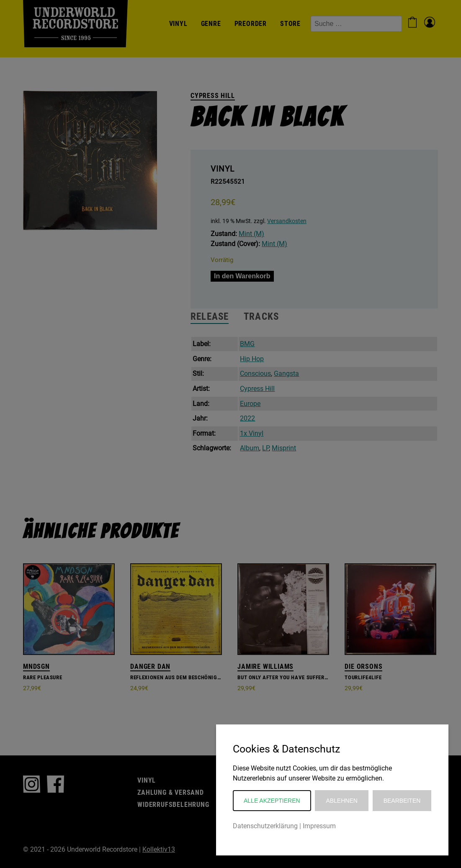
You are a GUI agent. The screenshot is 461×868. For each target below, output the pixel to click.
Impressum (319, 826)
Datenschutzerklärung (265, 826)
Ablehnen (341, 801)
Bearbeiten (402, 801)
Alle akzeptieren (272, 801)
